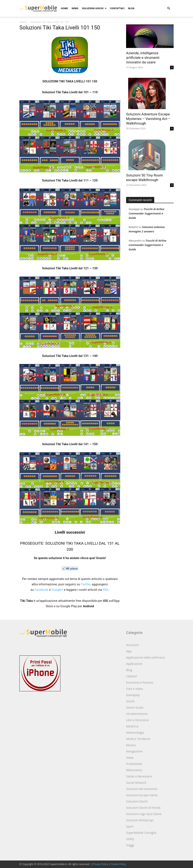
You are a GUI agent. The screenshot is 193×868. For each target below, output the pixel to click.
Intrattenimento (137, 714)
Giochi (130, 701)
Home (64, 8)
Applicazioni (134, 664)
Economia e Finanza (140, 682)
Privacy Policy (100, 864)
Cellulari (132, 676)
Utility (130, 839)
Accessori (132, 645)
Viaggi (130, 845)
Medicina (132, 726)
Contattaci (117, 8)
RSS (106, 590)
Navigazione (134, 751)
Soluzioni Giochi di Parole (143, 808)
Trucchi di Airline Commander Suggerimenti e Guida (147, 213)
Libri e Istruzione (137, 720)
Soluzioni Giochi (94, 8)
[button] (169, 8)
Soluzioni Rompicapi (140, 820)
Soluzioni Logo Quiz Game (144, 814)
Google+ (57, 590)
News (75, 8)
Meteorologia (135, 733)
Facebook (41, 590)
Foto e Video (135, 689)
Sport (130, 826)
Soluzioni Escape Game (142, 795)
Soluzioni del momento (142, 789)
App (129, 651)
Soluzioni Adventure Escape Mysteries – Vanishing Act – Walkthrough (148, 119)
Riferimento (134, 770)
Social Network (136, 783)
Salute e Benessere (139, 776)
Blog (131, 8)
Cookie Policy (118, 864)
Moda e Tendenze (138, 739)
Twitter (86, 584)
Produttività (134, 764)
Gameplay (133, 695)
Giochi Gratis (135, 707)
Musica (131, 745)
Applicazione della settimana (145, 657)
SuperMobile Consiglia (141, 833)
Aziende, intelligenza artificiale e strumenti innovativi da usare (143, 58)
